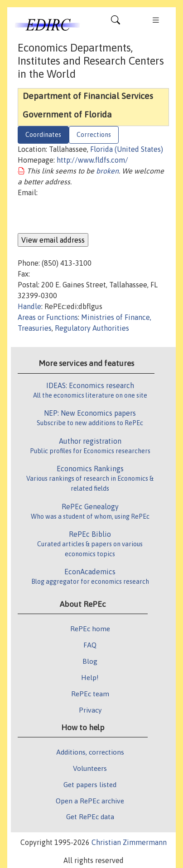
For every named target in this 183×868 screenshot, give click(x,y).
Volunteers (90, 768)
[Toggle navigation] (116, 22)
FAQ (90, 645)
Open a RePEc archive (90, 801)
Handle (29, 306)
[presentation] (87, 216)
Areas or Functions (48, 317)
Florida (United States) (127, 149)
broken (107, 171)
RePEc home (90, 629)
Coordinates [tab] (43, 135)
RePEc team (90, 694)
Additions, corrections (90, 752)
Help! (90, 677)
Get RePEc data (90, 816)
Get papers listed (90, 784)
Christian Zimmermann (129, 842)
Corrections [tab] (94, 135)
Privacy (90, 710)
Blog (90, 661)
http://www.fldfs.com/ (92, 160)
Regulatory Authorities (92, 328)
